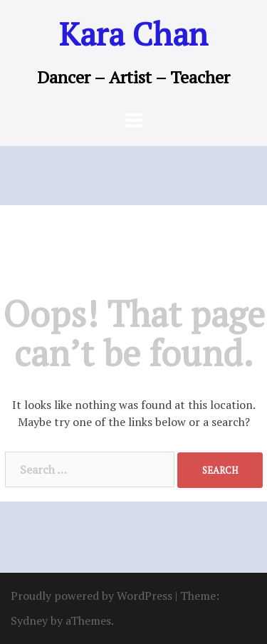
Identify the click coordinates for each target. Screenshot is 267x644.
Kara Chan (133, 33)
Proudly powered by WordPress (91, 596)
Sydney (29, 620)
